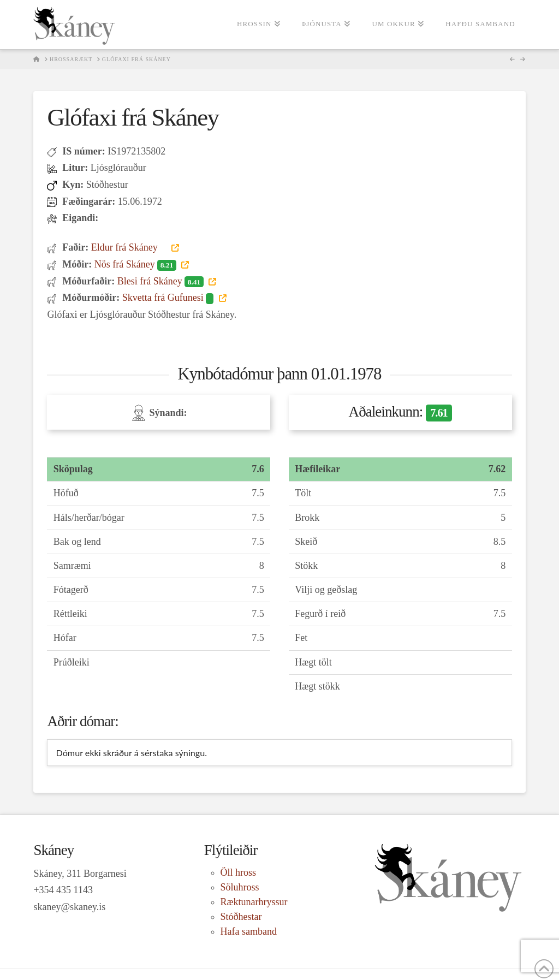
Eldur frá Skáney (130, 247)
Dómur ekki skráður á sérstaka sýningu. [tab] (131, 753)
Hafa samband (249, 931)
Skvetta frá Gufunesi (169, 298)
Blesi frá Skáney (162, 281)
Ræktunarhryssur (254, 902)
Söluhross (240, 887)
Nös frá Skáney (136, 264)
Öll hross (239, 872)
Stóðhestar (241, 917)
